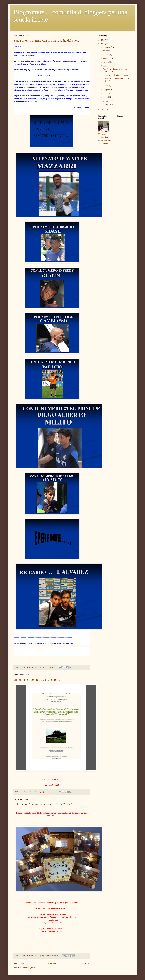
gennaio (106, 105)
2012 (103, 109)
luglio (106, 66)
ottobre (106, 55)
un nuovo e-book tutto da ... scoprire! (38, 680)
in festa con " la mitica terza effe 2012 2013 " (43, 804)
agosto (106, 62)
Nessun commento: (52, 955)
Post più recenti (20, 963)
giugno (106, 86)
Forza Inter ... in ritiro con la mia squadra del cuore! (47, 40)
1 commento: (50, 667)
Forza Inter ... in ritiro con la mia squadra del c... (115, 70)
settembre (107, 58)
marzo (106, 97)
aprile (105, 93)
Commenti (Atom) (29, 968)
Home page (52, 963)
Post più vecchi (84, 963)
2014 (103, 40)
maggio (106, 90)
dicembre (107, 47)
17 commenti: (51, 792)
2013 (103, 44)
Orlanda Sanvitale (104, 136)
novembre (107, 51)
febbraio (106, 101)
